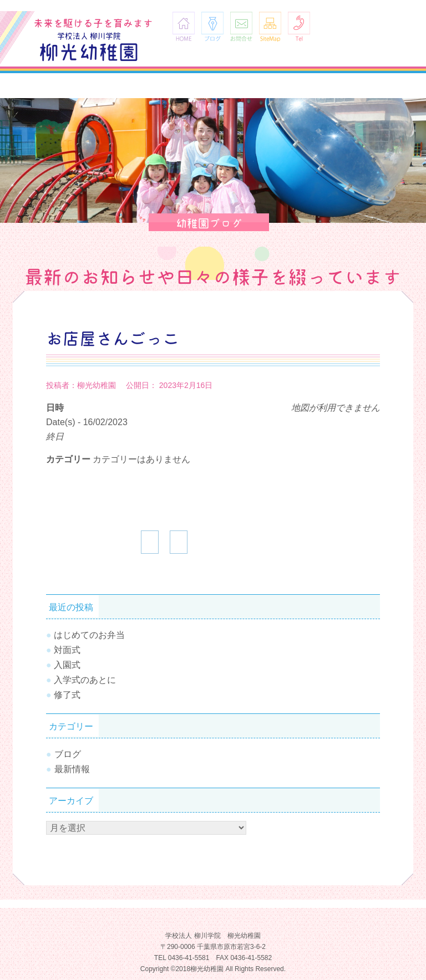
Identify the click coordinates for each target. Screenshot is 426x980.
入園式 (67, 665)
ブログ (212, 26)
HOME (184, 26)
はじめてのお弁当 (89, 635)
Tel (299, 26)
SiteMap (270, 26)
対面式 (67, 650)
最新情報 (72, 769)
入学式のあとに (85, 680)
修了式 (67, 695)
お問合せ (241, 26)
